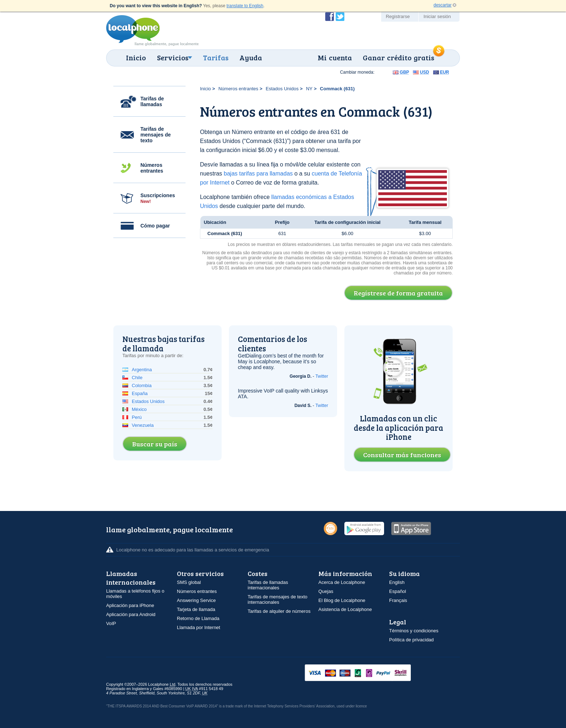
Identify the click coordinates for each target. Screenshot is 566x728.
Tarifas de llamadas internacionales (268, 585)
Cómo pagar (155, 226)
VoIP (111, 623)
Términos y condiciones (414, 631)
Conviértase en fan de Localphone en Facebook (330, 17)
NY (309, 89)
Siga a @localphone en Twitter (340, 17)
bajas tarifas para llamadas (258, 174)
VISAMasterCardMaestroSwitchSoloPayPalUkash (368, 673)
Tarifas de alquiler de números (279, 611)
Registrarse (398, 16)
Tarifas (216, 57)
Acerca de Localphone (342, 582)
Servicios (173, 57)
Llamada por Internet (199, 627)
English (397, 582)
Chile (137, 378)
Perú (137, 417)
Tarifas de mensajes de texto (156, 135)
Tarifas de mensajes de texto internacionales (277, 599)
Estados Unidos (282, 89)
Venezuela (143, 425)
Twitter (322, 376)
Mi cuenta (335, 57)
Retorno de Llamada (198, 618)
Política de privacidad (412, 640)
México (139, 409)
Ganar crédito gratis (399, 57)
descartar (443, 5)
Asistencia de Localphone (345, 609)
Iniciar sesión (437, 16)
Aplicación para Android (131, 614)
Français (398, 600)
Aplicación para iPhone (130, 605)
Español (398, 591)
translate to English (245, 6)
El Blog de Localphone (342, 600)
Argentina (142, 370)
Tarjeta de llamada (196, 609)
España (140, 393)
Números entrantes (152, 168)
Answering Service (196, 600)
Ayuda (251, 57)
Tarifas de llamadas (152, 101)
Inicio (136, 57)
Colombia (142, 385)
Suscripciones (158, 198)
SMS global (189, 582)
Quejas (326, 591)
